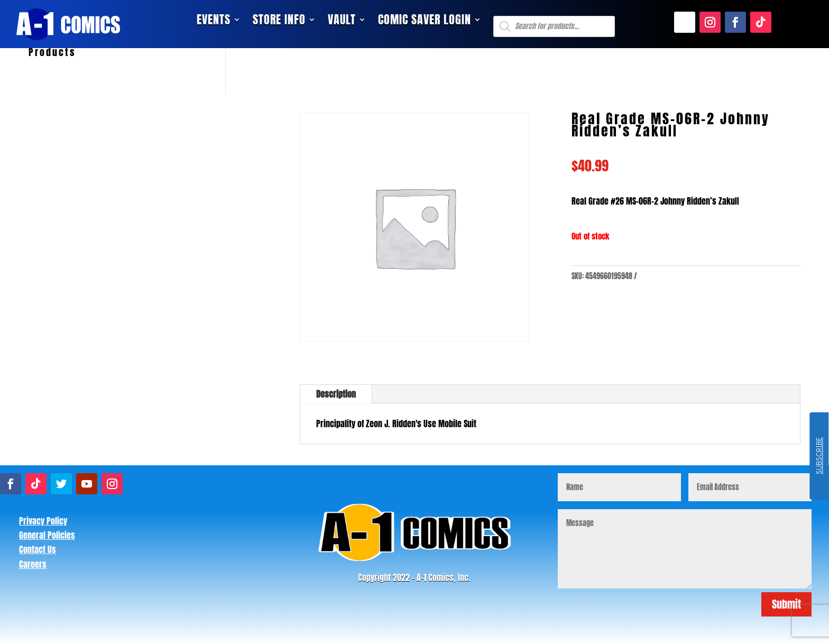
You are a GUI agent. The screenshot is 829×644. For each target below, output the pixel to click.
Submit (786, 604)
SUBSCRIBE (819, 456)
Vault (342, 22)
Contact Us (38, 549)
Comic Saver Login (425, 22)
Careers (33, 564)
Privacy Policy (43, 521)
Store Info (279, 22)
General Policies (47, 535)
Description (336, 394)
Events (214, 22)
